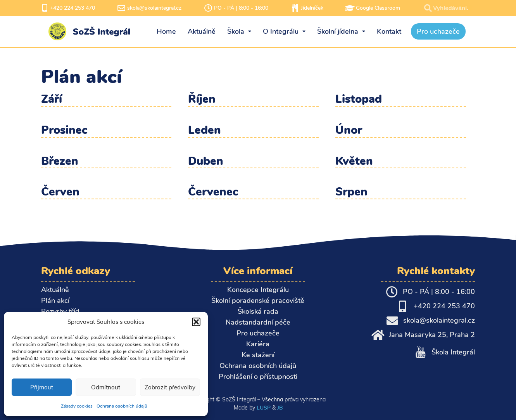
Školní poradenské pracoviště (258, 301)
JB (280, 408)
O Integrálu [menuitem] (284, 31)
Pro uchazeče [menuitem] (438, 31)
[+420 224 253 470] (45, 8)
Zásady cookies (77, 406)
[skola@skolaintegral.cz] (121, 8)
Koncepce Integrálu (258, 290)
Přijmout (42, 387)
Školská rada (258, 311)
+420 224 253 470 (72, 8)
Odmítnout (106, 387)
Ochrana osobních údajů (122, 406)
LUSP (264, 408)
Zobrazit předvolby (170, 387)
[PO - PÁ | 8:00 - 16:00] (208, 8)
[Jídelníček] (295, 8)
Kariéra (258, 344)
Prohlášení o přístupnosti (258, 377)
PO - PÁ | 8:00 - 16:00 (241, 8)
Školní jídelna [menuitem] (341, 31)
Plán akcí (55, 301)
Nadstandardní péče (258, 322)
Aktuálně (55, 290)
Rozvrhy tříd (60, 311)
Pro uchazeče (258, 333)
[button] (196, 322)
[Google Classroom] (350, 8)
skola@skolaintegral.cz (154, 8)
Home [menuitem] (166, 31)
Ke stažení (258, 355)
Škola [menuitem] (239, 31)
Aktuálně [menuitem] (202, 31)
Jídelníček (312, 8)
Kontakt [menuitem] (389, 31)
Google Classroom (378, 8)
